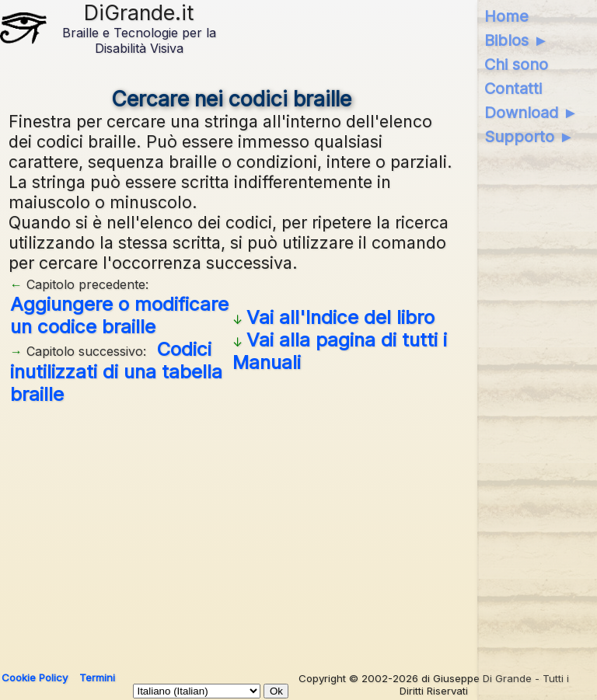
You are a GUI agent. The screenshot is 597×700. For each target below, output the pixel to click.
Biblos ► (517, 40)
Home (506, 16)
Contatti (513, 89)
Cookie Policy (35, 677)
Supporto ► (529, 137)
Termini (97, 677)
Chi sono (516, 64)
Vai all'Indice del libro (340, 317)
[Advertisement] (232, 532)
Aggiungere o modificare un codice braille (119, 315)
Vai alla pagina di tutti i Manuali (340, 351)
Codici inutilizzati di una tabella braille (116, 372)
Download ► (531, 113)
